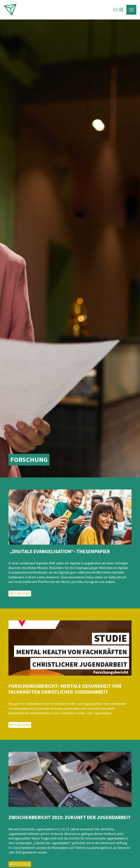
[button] (131, 10)
